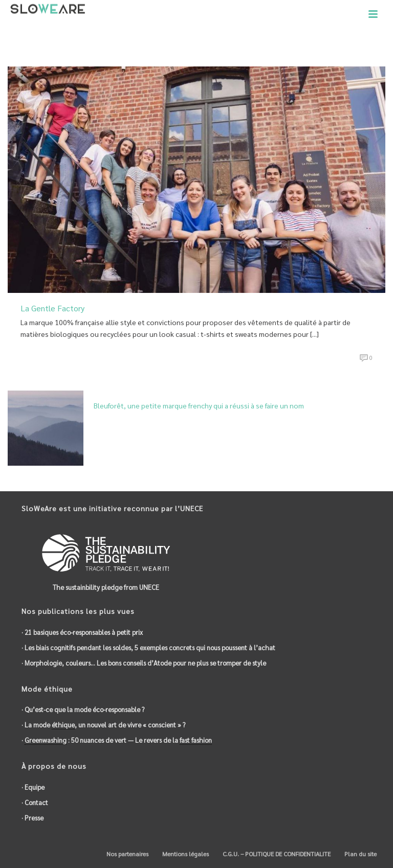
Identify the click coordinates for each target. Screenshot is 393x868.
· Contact (35, 802)
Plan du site (360, 854)
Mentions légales (185, 854)
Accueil (321, 44)
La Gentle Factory (52, 308)
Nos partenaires (127, 854)
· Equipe (33, 787)
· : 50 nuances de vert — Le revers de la (117, 740)
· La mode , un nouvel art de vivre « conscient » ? (103, 725)
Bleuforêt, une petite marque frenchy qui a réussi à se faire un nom (199, 405)
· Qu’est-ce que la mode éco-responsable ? (83, 709)
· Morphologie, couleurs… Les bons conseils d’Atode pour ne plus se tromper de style (144, 663)
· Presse (32, 818)
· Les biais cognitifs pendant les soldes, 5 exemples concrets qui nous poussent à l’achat (148, 647)
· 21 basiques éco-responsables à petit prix (82, 632)
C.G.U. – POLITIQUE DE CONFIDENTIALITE (276, 854)
